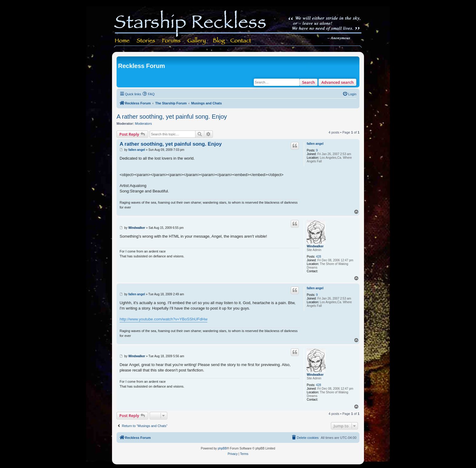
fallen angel (315, 144)
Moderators (144, 124)
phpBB (222, 448)
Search (309, 82)
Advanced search (337, 82)
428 (319, 257)
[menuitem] (149, 94)
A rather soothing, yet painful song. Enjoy (172, 117)
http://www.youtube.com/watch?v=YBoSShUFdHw (163, 319)
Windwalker (315, 246)
